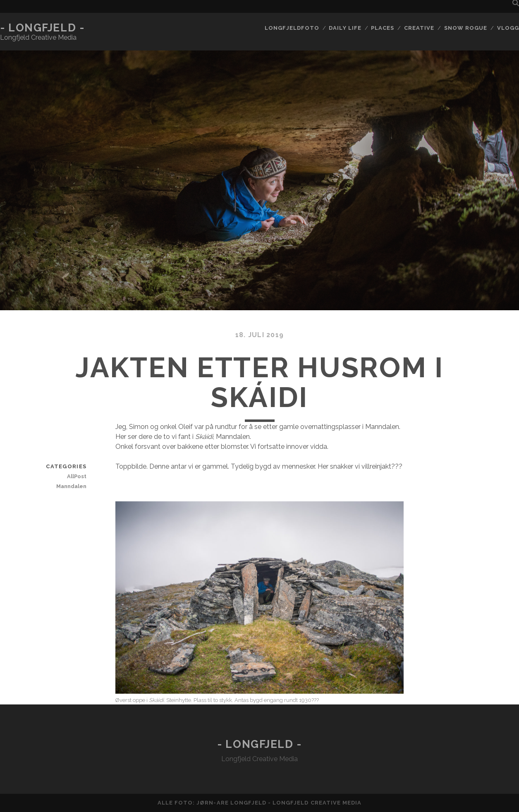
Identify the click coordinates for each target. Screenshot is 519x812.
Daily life (345, 28)
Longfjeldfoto (292, 28)
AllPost (77, 476)
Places (383, 28)
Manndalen (71, 486)
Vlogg (508, 28)
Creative (419, 28)
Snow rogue (466, 28)
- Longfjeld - (42, 28)
